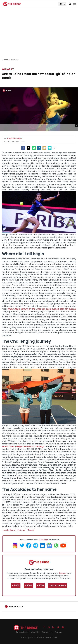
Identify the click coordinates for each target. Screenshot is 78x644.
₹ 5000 (16, 586)
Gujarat (8, 69)
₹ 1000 (40, 586)
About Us (35, 632)
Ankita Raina (9, 530)
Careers (58, 632)
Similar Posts (16, 607)
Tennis (31, 530)
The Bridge (43, 540)
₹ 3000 (28, 586)
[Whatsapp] (34, 148)
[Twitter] (29, 148)
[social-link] (55, 148)
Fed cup (21, 530)
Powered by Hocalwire (47, 637)
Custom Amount (57, 586)
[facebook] (23, 148)
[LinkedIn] (39, 148)
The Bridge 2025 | (29, 637)
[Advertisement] (40, 34)
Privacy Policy (22, 632)
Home (6, 60)
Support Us (47, 632)
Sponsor (62, 573)
